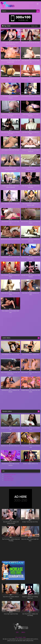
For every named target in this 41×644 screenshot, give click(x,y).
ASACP (20, 637)
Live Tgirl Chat (8, 476)
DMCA (23, 632)
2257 (17, 632)
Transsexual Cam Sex (10, 475)
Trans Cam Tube (8, 480)
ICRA (24, 637)
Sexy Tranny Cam (9, 478)
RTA (16, 637)
